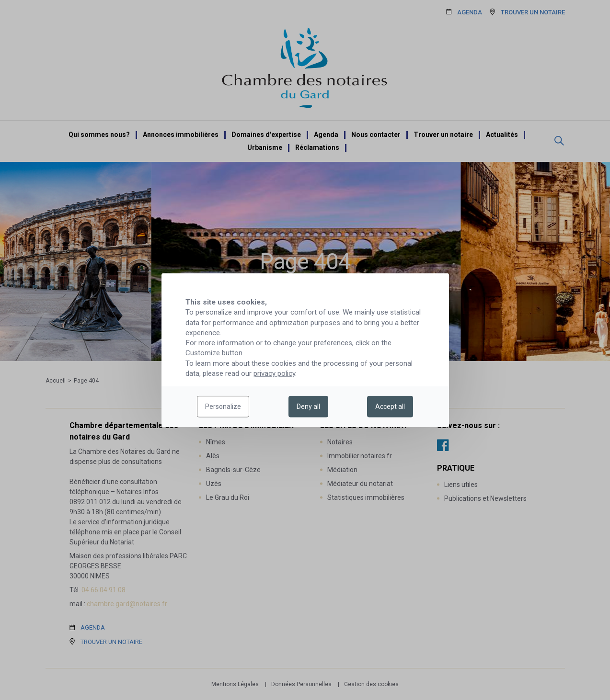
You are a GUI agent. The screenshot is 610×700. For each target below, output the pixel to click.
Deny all (308, 406)
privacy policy (274, 373)
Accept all (390, 406)
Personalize (223, 406)
